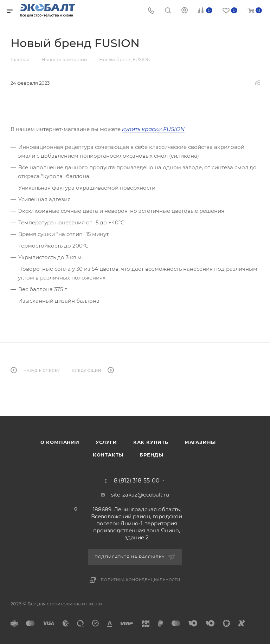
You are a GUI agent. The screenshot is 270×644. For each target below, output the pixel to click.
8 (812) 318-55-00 (137, 481)
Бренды (152, 455)
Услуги (106, 442)
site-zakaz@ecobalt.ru (140, 495)
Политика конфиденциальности (141, 580)
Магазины (200, 442)
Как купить (151, 442)
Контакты (108, 455)
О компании (60, 442)
